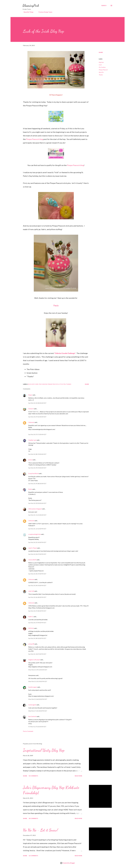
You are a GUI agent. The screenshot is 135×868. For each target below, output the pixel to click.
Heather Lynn (32, 440)
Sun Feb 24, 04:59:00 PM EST (37, 585)
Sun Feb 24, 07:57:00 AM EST (37, 434)
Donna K (31, 409)
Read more (78, 776)
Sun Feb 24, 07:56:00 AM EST (37, 417)
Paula (56, 305)
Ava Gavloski (32, 716)
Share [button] (101, 52)
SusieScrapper (33, 687)
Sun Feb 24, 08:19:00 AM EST (37, 454)
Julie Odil (31, 591)
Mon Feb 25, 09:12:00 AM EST (38, 670)
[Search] (104, 6)
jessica (30, 460)
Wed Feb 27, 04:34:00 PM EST (38, 711)
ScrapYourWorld (33, 473)
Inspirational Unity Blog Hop (44, 750)
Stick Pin (101, 72)
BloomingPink (31, 5)
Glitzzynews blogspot (35, 509)
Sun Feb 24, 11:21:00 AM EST (37, 515)
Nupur (30, 395)
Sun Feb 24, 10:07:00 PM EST (37, 654)
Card (100, 65)
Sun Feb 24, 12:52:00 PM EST (37, 529)
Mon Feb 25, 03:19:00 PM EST (38, 681)
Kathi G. (31, 616)
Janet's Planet (33, 548)
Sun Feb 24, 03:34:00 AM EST (37, 403)
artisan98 (31, 644)
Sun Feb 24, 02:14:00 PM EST (37, 542)
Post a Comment (28, 731)
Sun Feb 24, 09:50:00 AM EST (37, 503)
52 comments (33, 856)
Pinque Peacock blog (34, 139)
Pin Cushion (102, 67)
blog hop (101, 62)
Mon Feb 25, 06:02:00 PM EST (38, 699)
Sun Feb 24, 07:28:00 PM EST (37, 611)
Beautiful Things (27, 12)
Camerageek (32, 705)
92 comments (33, 776)
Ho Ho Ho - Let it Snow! (40, 830)
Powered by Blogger (68, 863)
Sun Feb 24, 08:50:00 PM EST (37, 638)
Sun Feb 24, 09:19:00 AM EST (37, 468)
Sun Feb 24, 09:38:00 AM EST (37, 483)
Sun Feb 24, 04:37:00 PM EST (37, 574)
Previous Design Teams (44, 12)
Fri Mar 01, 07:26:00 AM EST (37, 727)
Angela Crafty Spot (34, 660)
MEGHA (31, 628)
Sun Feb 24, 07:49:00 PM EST (37, 623)
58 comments (33, 818)
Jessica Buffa (32, 560)
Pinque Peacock (103, 70)
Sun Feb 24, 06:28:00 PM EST (37, 597)
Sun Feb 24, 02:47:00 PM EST (37, 554)
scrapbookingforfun (35, 534)
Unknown (31, 422)
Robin (30, 489)
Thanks (101, 75)
